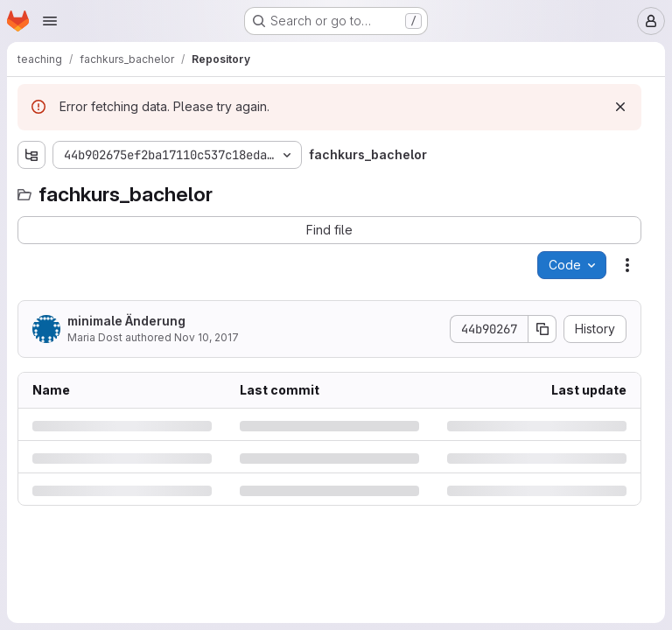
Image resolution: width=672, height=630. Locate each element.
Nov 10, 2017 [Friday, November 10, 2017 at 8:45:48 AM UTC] (206, 337)
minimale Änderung (126, 321)
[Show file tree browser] (31, 155)
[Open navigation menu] (50, 21)
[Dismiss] (620, 107)
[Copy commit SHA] (542, 329)
